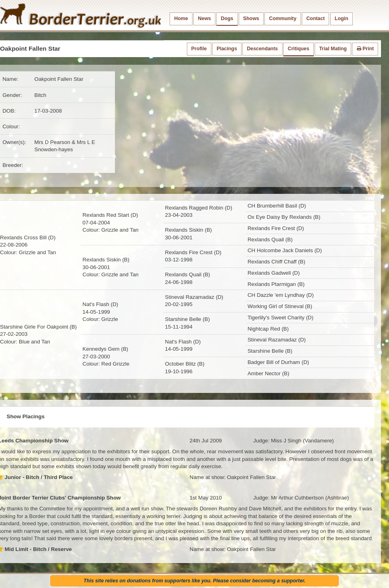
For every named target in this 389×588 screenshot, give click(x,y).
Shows (251, 19)
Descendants (262, 49)
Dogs (227, 19)
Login (342, 19)
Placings (227, 49)
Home (181, 19)
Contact (315, 19)
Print (365, 49)
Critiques (299, 49)
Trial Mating (333, 49)
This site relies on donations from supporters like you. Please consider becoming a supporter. (194, 581)
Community (283, 19)
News (205, 19)
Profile (199, 49)
